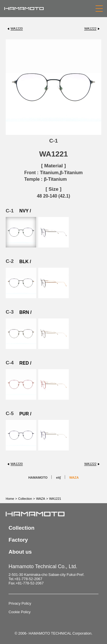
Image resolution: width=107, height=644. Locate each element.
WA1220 (17, 29)
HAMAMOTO (38, 478)
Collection (25, 499)
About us (20, 552)
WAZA (74, 478)
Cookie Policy (20, 612)
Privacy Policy (20, 603)
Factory (18, 540)
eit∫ (58, 478)
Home (10, 499)
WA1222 (90, 29)
